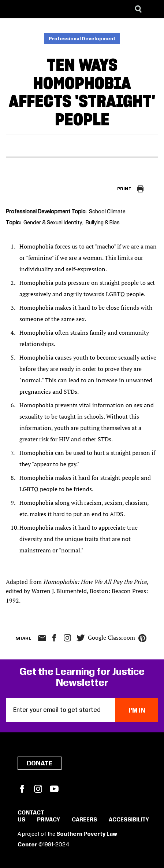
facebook (54, 638)
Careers (84, 820)
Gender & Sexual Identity (53, 223)
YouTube (54, 789)
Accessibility (129, 820)
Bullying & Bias (103, 223)
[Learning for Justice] (42, 9)
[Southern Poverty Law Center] (12, 9)
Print (124, 189)
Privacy (49, 820)
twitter (81, 638)
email (42, 638)
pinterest (142, 638)
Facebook (22, 789)
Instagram (67, 638)
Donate (40, 764)
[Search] (138, 9)
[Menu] (153, 9)
